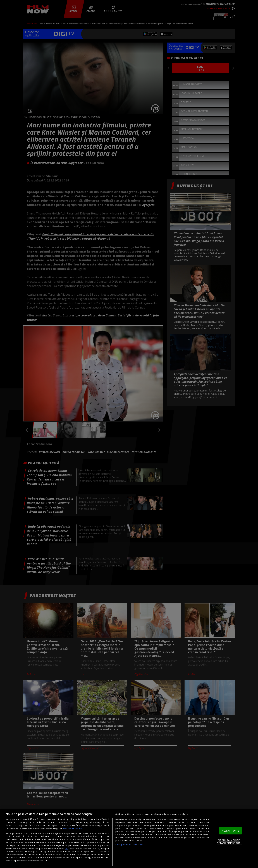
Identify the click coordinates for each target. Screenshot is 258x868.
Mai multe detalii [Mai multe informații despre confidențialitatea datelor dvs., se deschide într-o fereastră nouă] (73, 828)
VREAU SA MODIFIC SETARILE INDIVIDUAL (229, 842)
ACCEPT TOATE (231, 831)
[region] (129, 838)
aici (67, 849)
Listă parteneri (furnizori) (129, 844)
